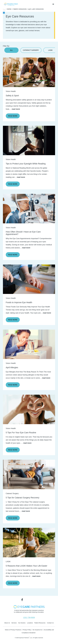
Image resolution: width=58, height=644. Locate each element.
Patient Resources (20, 9)
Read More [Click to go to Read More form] (13, 255)
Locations (30, 623)
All (11, 50)
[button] (53, 4)
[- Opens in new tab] (29, 607)
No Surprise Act (38, 630)
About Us (7, 623)
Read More (13, 116)
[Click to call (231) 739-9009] (29, 618)
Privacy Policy (27, 630)
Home (9, 9)
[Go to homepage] (10, 4)
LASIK (50, 50)
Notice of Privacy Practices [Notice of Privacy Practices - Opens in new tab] (13, 630)
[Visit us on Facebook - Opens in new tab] (22, 600)
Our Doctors (22, 623)
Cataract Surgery (31, 50)
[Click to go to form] (29, 209)
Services (14, 623)
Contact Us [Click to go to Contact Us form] (50, 623)
